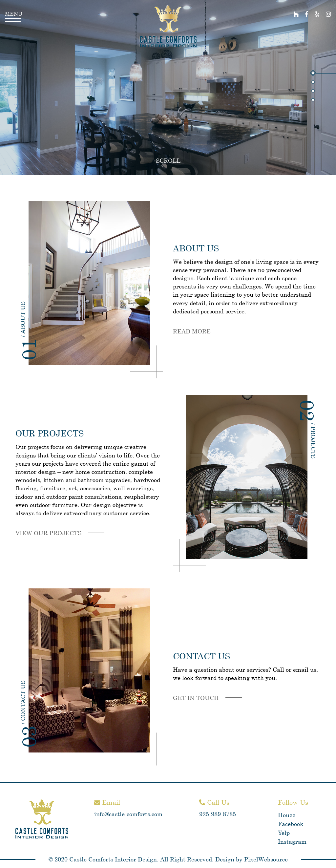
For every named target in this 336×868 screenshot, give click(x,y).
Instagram (292, 841)
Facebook (291, 824)
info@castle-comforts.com (128, 814)
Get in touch (196, 698)
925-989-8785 (218, 814)
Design (225, 859)
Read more (192, 331)
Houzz (287, 815)
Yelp (284, 833)
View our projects (48, 533)
